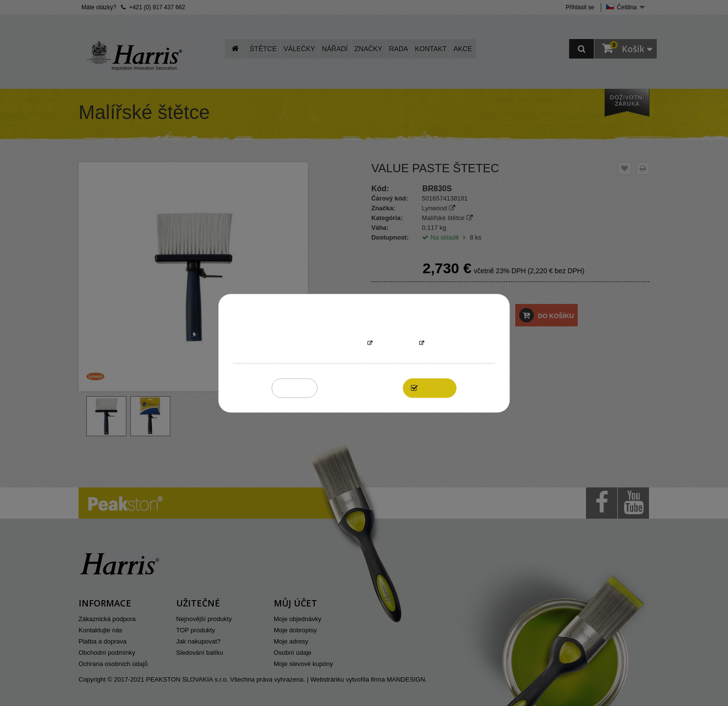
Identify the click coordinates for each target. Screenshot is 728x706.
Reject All (294, 388)
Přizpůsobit (396, 343)
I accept (435, 388)
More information (334, 343)
